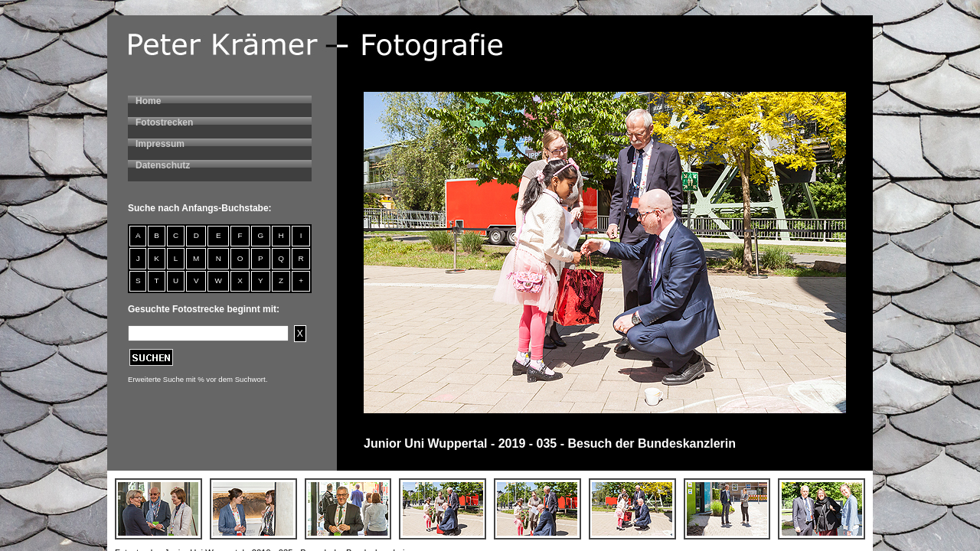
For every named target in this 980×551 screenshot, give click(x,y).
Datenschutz (163, 165)
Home (148, 101)
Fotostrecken (164, 122)
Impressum (160, 144)
